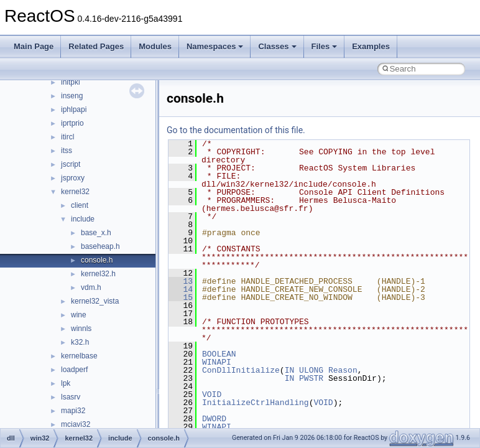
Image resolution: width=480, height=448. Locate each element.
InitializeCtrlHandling (256, 403)
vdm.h (91, 287)
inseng (72, 96)
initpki (71, 82)
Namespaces (215, 46)
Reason (343, 370)
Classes (277, 46)
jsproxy (73, 178)
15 (181, 297)
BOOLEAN (219, 354)
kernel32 (75, 192)
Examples (371, 46)
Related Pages (96, 46)
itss (67, 151)
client (80, 205)
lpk (66, 383)
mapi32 (73, 411)
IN (290, 370)
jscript (71, 164)
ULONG (311, 370)
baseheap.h (100, 246)
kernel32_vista (95, 301)
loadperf (74, 370)
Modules (155, 46)
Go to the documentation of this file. (236, 130)
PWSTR (311, 378)
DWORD (214, 419)
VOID (212, 394)
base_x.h (96, 233)
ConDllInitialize (241, 370)
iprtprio (72, 123)
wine (79, 315)
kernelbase (79, 356)
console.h (97, 260)
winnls (81, 329)
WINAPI (217, 362)
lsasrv (71, 397)
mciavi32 (76, 424)
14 (181, 289)
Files (325, 46)
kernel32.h (98, 274)
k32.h (80, 342)
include (83, 219)
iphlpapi (74, 110)
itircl (67, 137)
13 (181, 281)
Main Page (34, 46)
